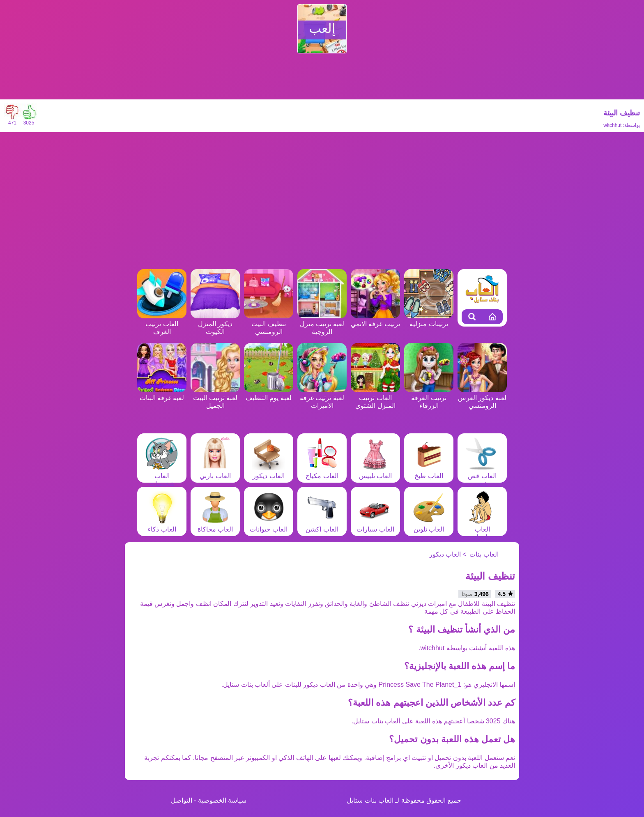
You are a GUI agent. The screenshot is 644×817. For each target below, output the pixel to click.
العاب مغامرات (482, 529)
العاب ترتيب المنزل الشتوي (375, 398)
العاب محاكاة (215, 525)
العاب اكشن (322, 525)
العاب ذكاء (162, 525)
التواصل (182, 800)
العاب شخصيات (162, 476)
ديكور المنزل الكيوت (215, 324)
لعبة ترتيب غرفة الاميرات (322, 398)
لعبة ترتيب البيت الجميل (215, 398)
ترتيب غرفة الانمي (375, 320)
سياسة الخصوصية (222, 800)
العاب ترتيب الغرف (162, 324)
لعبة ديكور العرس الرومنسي (482, 398)
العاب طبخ (429, 472)
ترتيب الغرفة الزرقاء (429, 398)
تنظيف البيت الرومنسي (269, 324)
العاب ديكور (269, 472)
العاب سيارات (375, 525)
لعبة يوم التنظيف (269, 394)
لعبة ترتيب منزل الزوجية (322, 324)
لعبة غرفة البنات (162, 394)
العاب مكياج (322, 472)
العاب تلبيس (375, 472)
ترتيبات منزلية (429, 320)
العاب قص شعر (482, 476)
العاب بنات (484, 554)
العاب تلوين (429, 525)
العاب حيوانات (269, 525)
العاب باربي (215, 472)
